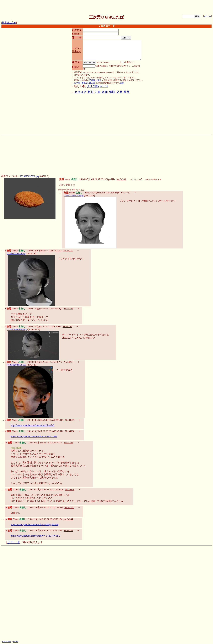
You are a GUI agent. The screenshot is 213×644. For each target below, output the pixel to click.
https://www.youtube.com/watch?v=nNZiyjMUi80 (34, 524)
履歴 (127, 92)
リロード (14, 542)
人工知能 (93, 86)
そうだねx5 (136, 179)
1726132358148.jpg (74, 196)
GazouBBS (7, 642)
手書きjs (76, 51)
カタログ (80, 92)
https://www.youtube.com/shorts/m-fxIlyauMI (32, 425)
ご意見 (98, 80)
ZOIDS (104, 86)
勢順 (112, 92)
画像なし (128, 62)
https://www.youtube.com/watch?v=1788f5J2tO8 (34, 437)
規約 (122, 83)
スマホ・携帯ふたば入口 (84, 83)
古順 (98, 92)
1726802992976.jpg (17, 365)
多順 (105, 92)
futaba (16, 642)
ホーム (208, 16)
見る (82, 190)
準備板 (92, 80)
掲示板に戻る (9, 23)
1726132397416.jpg (17, 254)
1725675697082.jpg (29, 176)
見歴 (119, 92)
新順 (90, 92)
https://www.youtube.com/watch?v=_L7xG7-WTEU (35, 536)
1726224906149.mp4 (17, 329)
